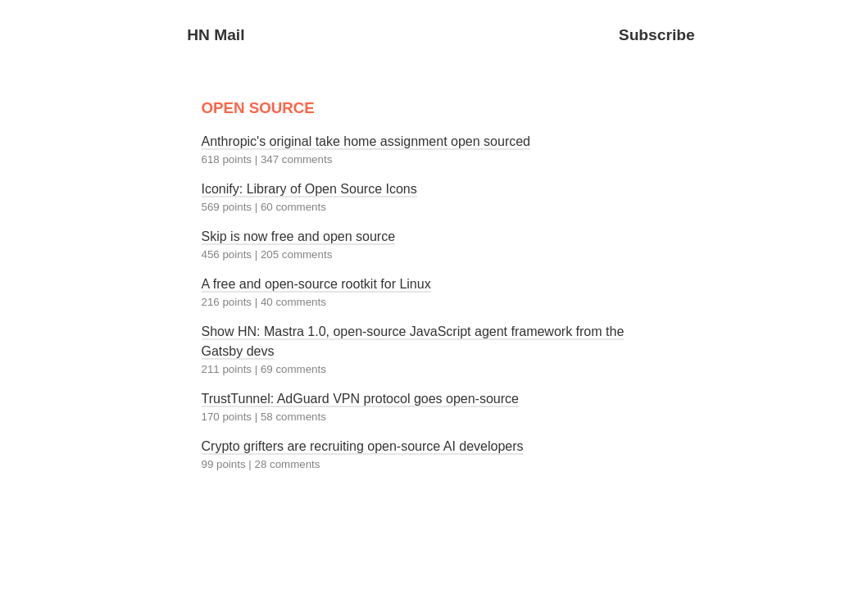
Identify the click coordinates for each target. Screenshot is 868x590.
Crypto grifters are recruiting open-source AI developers (363, 446)
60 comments (293, 207)
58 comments (293, 417)
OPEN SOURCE (258, 108)
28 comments (287, 464)
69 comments (293, 369)
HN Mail (216, 35)
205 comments (296, 254)
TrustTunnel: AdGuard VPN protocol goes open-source (360, 399)
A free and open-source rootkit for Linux (316, 284)
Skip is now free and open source (299, 236)
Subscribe (657, 35)
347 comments (296, 159)
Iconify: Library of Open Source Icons (309, 189)
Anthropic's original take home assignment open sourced (366, 141)
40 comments (293, 302)
